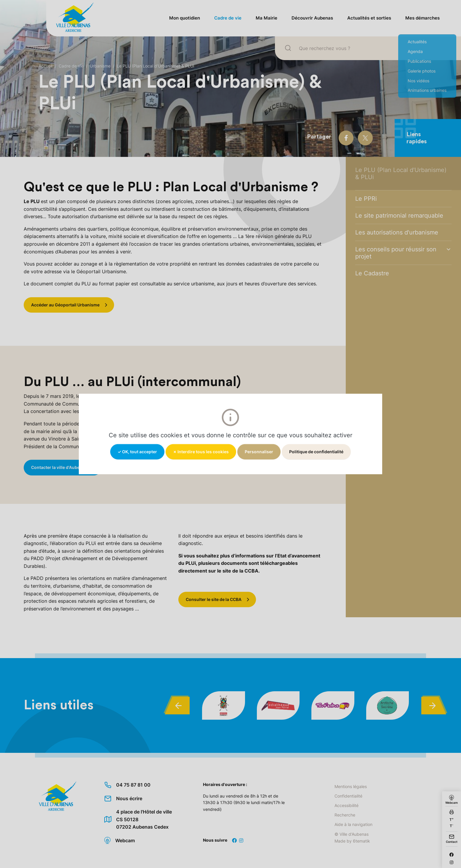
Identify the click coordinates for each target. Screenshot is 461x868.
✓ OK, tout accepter (137, 452)
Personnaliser (259, 452)
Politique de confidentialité (316, 452)
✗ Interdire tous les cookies (201, 452)
